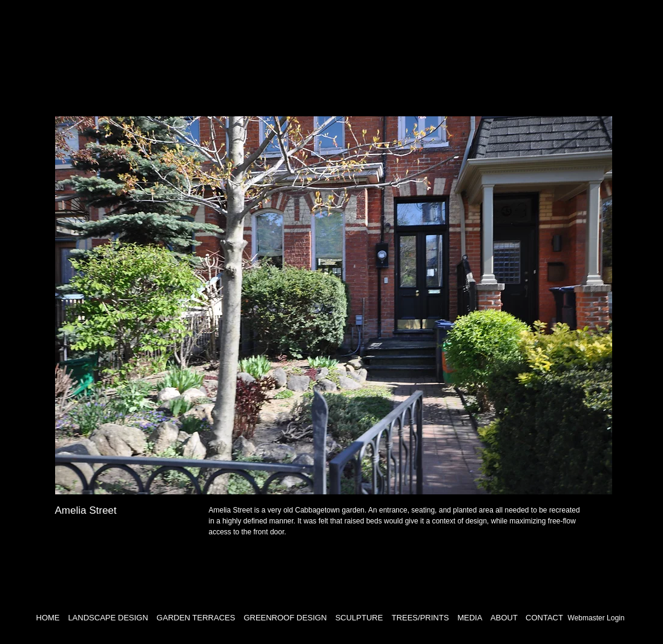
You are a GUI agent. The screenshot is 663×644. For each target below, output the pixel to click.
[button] (334, 305)
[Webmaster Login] (596, 618)
